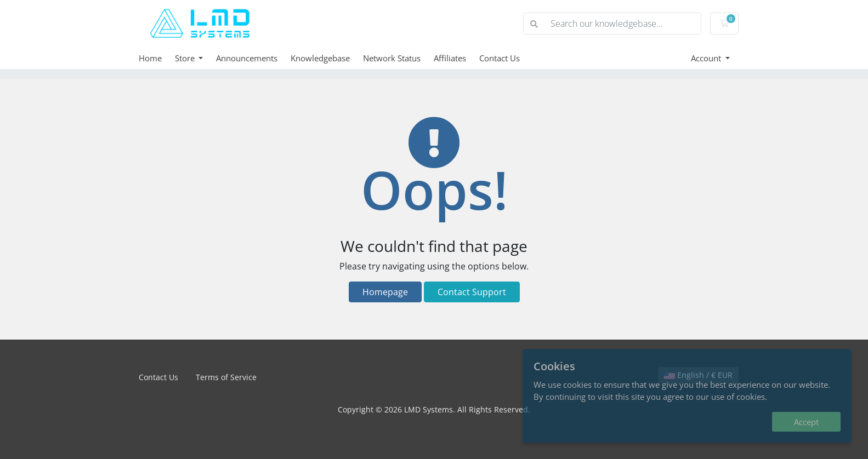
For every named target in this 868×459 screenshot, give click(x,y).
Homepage (385, 292)
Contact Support (472, 292)
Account (707, 58)
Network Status (392, 58)
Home (150, 58)
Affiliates (450, 58)
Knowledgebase (320, 58)
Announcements (247, 58)
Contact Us (500, 58)
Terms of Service (226, 377)
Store (186, 58)
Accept (806, 422)
